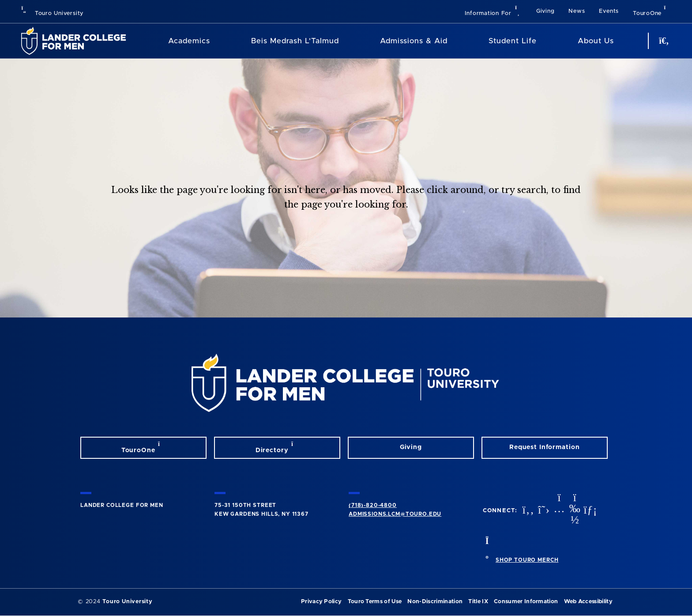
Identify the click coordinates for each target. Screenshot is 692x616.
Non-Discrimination (435, 602)
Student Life (513, 41)
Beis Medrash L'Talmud (295, 41)
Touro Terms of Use (375, 602)
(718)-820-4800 (373, 505)
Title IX (478, 602)
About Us (596, 41)
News (577, 11)
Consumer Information (526, 602)
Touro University (52, 13)
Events (609, 11)
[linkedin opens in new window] (589, 511)
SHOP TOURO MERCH (527, 560)
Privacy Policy (321, 602)
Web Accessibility (588, 602)
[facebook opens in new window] (527, 511)
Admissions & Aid (414, 41)
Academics (189, 41)
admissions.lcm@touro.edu (395, 514)
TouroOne (652, 11)
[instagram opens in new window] (558, 511)
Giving (545, 11)
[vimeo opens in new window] (574, 511)
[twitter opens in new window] (543, 511)
